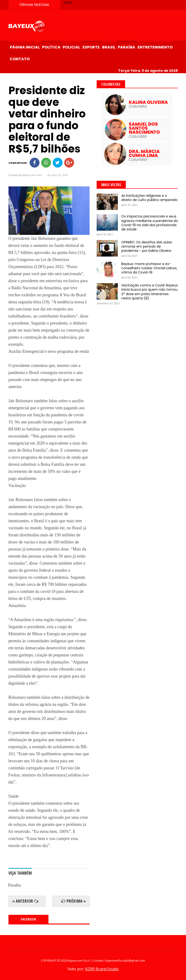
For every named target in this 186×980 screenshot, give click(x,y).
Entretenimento (155, 47)
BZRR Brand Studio (102, 969)
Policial (71, 47)
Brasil (109, 47)
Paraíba (127, 47)
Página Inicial (25, 47)
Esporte (91, 47)
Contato (20, 59)
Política (51, 47)
